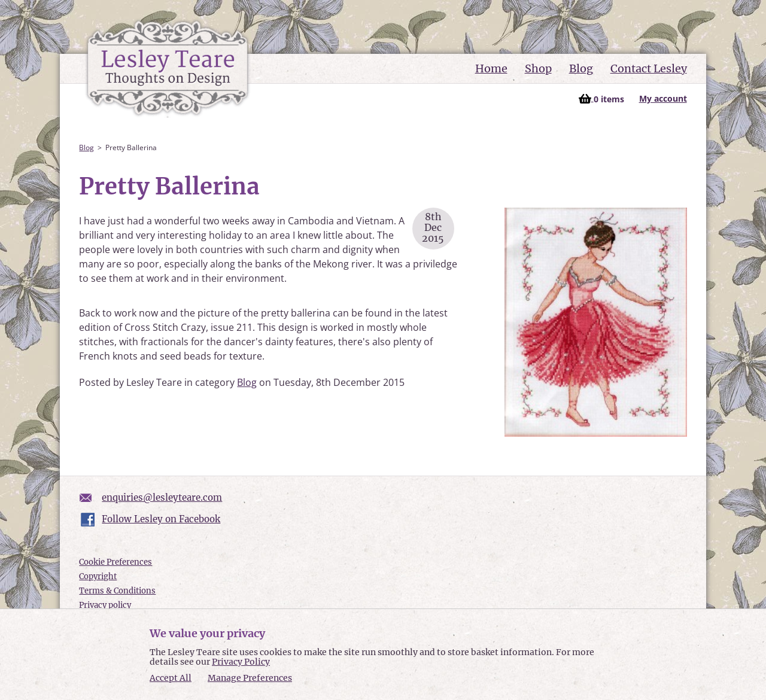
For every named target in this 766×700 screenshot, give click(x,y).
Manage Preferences (250, 678)
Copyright (98, 576)
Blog (581, 69)
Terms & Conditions (117, 591)
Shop (538, 69)
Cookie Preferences (115, 562)
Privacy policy (105, 605)
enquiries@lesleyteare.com (162, 497)
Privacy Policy (241, 662)
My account (663, 98)
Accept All (171, 678)
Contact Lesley (649, 69)
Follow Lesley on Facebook (161, 519)
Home (491, 69)
